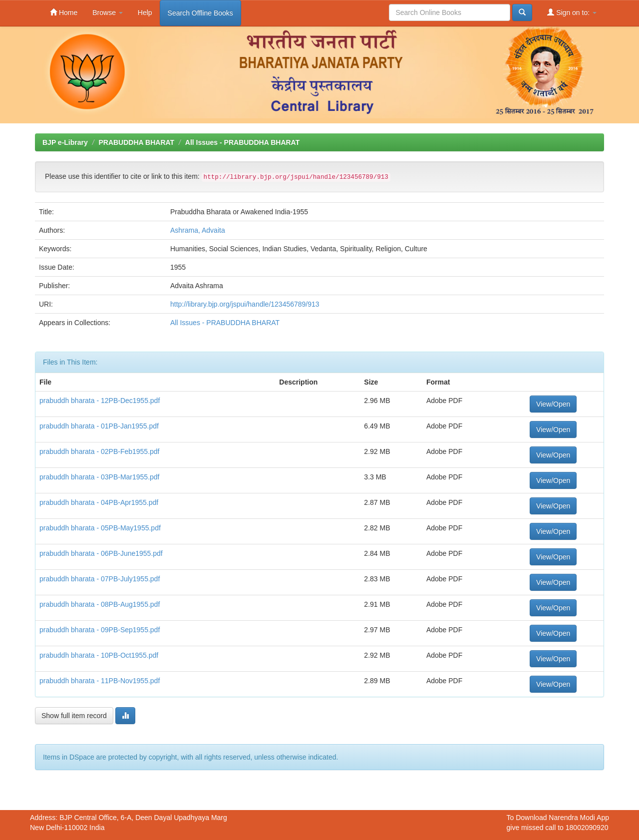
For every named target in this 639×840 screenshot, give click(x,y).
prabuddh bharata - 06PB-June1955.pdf (101, 553)
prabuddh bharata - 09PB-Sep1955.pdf (100, 630)
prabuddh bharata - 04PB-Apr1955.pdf (99, 502)
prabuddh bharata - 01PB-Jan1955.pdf (99, 426)
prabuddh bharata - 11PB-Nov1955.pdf (100, 681)
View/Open (553, 404)
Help (145, 12)
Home (64, 12)
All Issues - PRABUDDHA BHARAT (242, 142)
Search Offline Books (200, 13)
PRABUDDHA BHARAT (136, 142)
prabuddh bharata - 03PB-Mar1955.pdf (100, 477)
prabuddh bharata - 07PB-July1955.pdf (100, 579)
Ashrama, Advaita (198, 230)
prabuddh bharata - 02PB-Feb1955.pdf (100, 451)
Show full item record (74, 716)
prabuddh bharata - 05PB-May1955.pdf (100, 528)
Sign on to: (572, 12)
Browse (108, 12)
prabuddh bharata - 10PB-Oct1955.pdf (99, 655)
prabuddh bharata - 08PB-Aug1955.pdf (100, 604)
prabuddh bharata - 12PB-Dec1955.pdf (100, 401)
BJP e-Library (65, 142)
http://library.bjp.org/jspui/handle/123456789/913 (245, 304)
